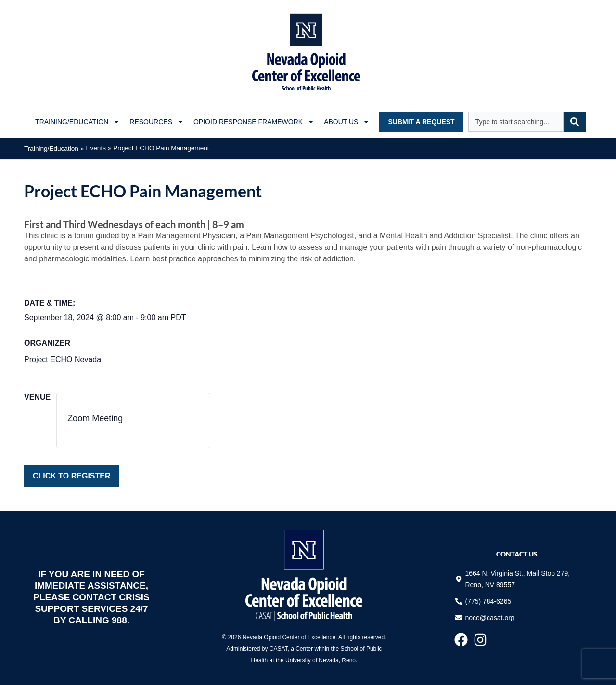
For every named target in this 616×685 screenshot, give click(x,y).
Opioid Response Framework (254, 122)
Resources (157, 122)
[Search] (575, 122)
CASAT (279, 649)
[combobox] (516, 122)
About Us (347, 122)
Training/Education (77, 122)
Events (96, 148)
